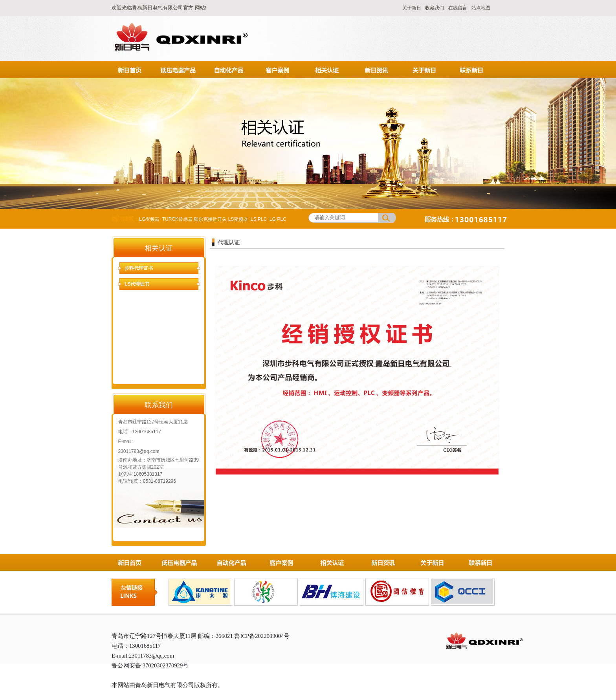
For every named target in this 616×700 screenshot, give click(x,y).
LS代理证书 (137, 284)
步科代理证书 (139, 268)
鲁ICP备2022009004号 (262, 636)
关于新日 (412, 8)
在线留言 (458, 8)
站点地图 (481, 8)
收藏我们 (434, 8)
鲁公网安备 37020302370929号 (150, 665)
